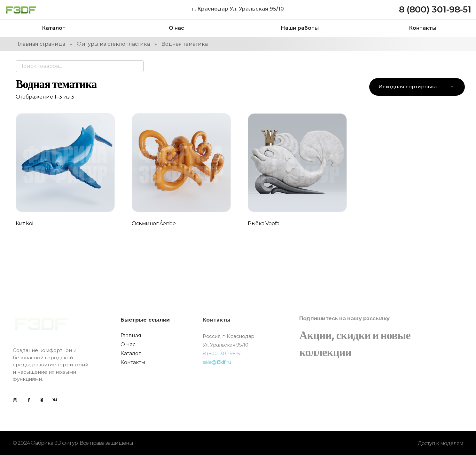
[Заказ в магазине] (417, 87)
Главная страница (41, 44)
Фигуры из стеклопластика (113, 44)
